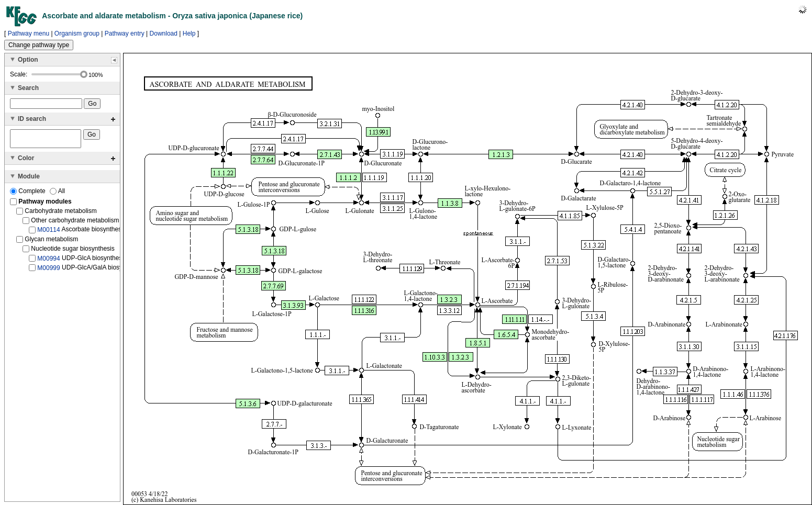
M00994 (48, 261)
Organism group (77, 33)
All (57, 194)
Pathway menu (29, 33)
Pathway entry (125, 33)
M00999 (48, 271)
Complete (29, 194)
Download (164, 33)
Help (189, 33)
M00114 (48, 233)
